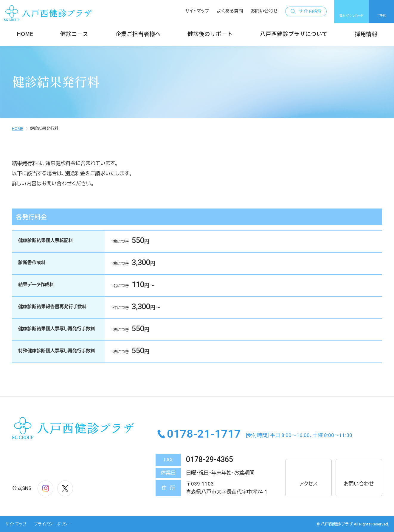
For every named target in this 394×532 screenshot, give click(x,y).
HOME (25, 34)
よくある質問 (230, 11)
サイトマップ (197, 11)
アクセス (308, 477)
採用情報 (366, 34)
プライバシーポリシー (53, 524)
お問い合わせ (264, 11)
